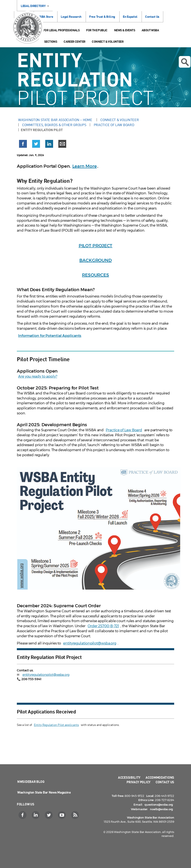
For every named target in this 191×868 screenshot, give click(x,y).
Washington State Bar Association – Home (56, 120)
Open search (185, 62)
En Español (130, 17)
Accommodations (160, 777)
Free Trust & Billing (102, 17)
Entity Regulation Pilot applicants (56, 725)
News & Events (125, 30)
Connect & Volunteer (108, 41)
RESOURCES (95, 275)
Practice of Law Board (114, 125)
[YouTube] (62, 815)
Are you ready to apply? (38, 376)
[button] (23, 145)
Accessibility (129, 777)
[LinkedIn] (36, 815)
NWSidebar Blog (31, 782)
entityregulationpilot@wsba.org (90, 643)
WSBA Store (45, 17)
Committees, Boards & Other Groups (54, 125)
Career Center (74, 41)
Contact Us (152, 17)
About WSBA (150, 30)
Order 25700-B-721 (103, 626)
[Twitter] (49, 815)
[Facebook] (23, 815)
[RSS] (76, 815)
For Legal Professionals (61, 30)
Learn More (85, 166)
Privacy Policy (139, 782)
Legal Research (71, 17)
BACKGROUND (95, 260)
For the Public (97, 30)
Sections (51, 41)
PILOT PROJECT (96, 246)
